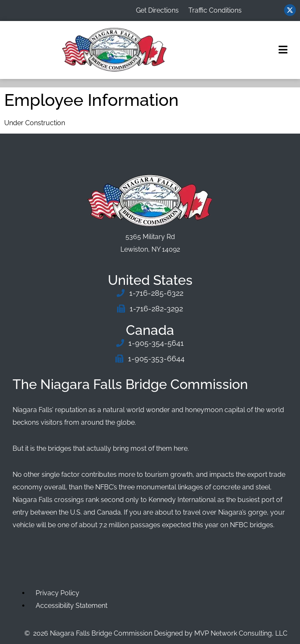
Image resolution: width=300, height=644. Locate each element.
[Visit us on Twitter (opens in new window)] (290, 10)
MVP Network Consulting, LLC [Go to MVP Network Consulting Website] (241, 633)
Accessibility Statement (72, 606)
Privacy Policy (57, 593)
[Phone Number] (150, 293)
